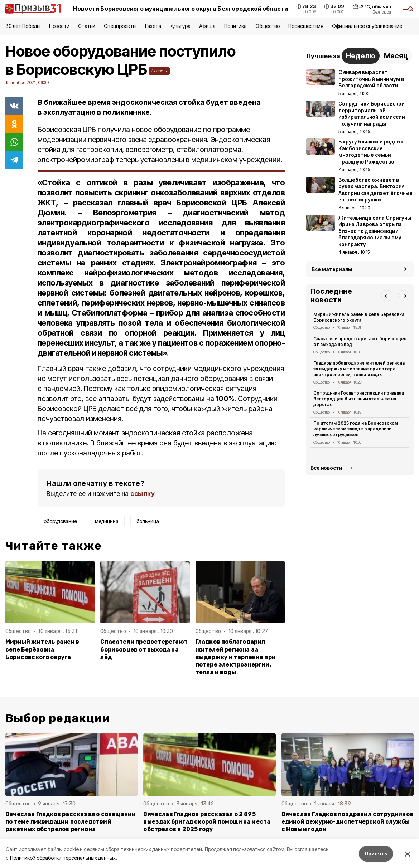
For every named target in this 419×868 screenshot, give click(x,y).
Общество (268, 26)
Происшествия (306, 26)
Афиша (207, 26)
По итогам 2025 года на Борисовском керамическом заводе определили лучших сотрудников (356, 429)
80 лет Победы (23, 26)
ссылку (143, 494)
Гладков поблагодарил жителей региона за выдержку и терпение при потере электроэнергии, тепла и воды (236, 657)
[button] (387, 296)
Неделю (361, 56)
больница (148, 521)
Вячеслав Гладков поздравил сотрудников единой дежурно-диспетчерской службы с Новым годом (347, 822)
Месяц (396, 56)
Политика (235, 26)
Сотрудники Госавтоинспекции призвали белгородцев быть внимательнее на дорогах (359, 399)
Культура (180, 26)
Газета (153, 26)
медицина (107, 521)
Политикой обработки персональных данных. (64, 858)
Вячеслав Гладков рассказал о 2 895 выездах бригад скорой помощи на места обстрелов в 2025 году (207, 822)
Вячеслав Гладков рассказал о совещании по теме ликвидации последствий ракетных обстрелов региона (71, 822)
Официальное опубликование (367, 26)
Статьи (87, 26)
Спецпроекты (120, 26)
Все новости (326, 468)
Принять (376, 854)
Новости (59, 26)
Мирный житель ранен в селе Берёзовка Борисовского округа (42, 649)
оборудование (60, 521)
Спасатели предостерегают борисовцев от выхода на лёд (144, 649)
